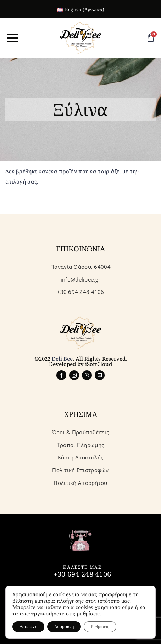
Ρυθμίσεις (100, 626)
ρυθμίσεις (88, 614)
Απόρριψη (64, 626)
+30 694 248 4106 (82, 574)
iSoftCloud (99, 364)
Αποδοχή (28, 626)
